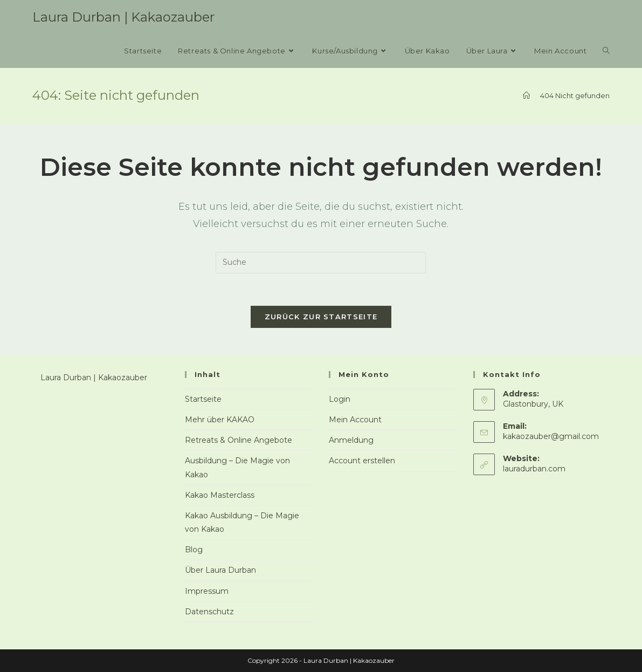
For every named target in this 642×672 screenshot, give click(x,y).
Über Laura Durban (220, 570)
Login (340, 399)
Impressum (207, 591)
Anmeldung (351, 440)
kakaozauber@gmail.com (551, 436)
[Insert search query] (321, 263)
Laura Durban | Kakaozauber (123, 17)
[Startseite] (526, 95)
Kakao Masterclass (220, 495)
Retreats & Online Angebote (239, 440)
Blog (194, 550)
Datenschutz (209, 612)
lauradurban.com (534, 469)
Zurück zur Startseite (321, 317)
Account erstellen (362, 461)
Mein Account (355, 420)
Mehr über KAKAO (220, 420)
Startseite (203, 399)
